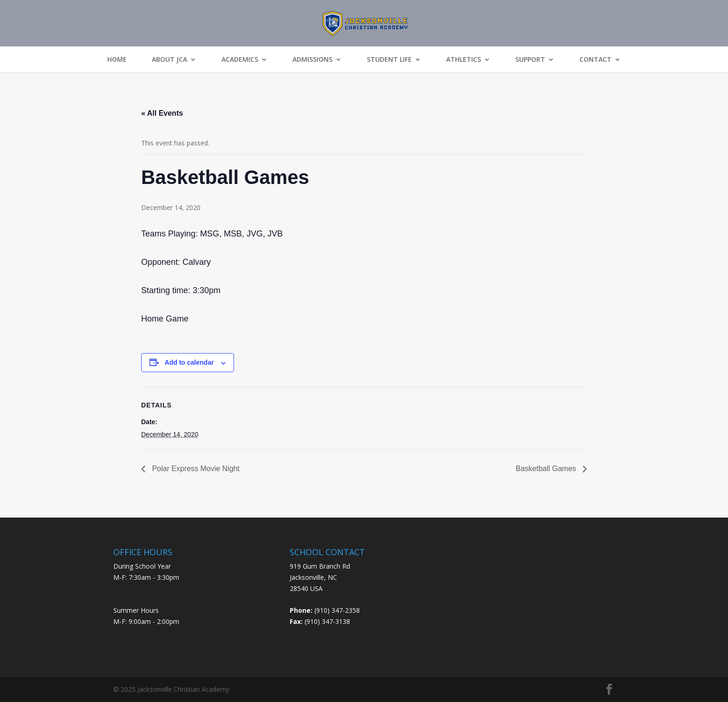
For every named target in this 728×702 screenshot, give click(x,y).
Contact (595, 59)
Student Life (389, 59)
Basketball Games (547, 469)
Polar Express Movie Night (195, 469)
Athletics (464, 59)
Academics (240, 59)
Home (117, 59)
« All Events (162, 113)
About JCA (169, 59)
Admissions (312, 59)
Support (530, 59)
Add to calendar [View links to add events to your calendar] (189, 362)
